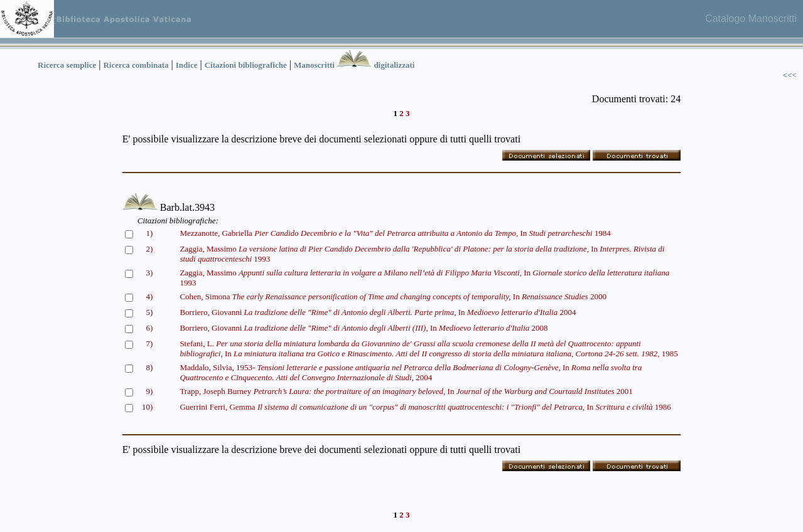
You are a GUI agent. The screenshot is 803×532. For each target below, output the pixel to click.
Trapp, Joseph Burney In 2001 (406, 391)
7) (149, 343)
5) (149, 312)
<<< (790, 75)
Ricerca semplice (67, 65)
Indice (187, 65)
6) (149, 328)
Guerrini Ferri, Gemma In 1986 (425, 407)
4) (149, 296)
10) (147, 407)
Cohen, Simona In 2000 (393, 296)
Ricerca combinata (136, 65)
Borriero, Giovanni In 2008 (364, 328)
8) (149, 367)
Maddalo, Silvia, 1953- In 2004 (411, 372)
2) (149, 249)
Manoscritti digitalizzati (354, 65)
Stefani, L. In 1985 (428, 348)
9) (149, 391)
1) (149, 233)
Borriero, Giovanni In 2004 (378, 312)
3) (149, 273)
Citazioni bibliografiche (246, 65)
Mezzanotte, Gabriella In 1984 (395, 233)
